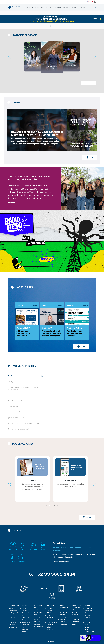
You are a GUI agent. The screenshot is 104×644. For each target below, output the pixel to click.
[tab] (26, 376)
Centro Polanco (65, 624)
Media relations (52, 622)
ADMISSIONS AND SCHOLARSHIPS (87, 13)
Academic (38, 610)
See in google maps (61, 561)
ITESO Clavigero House (25, 629)
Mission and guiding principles (76, 612)
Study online (13, 627)
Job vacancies (51, 620)
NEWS (24, 13)
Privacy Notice (52, 642)
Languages (38, 617)
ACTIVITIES (31, 13)
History (49, 611)
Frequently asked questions (50, 627)
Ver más (11, 203)
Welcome (12, 608)
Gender (37, 619)
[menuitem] (28, 8)
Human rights (64, 617)
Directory (50, 608)
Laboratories (26, 625)
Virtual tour (25, 618)
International (72, 13)
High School (13, 611)
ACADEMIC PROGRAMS (14, 13)
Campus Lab (26, 622)
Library (24, 620)
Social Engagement (59, 13)
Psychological (39, 612)
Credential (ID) (89, 632)
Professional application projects (64, 612)
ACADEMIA (48, 13)
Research (40, 13)
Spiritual (37, 615)
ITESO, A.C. (50, 613)
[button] (46, 506)
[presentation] (9, 485)
